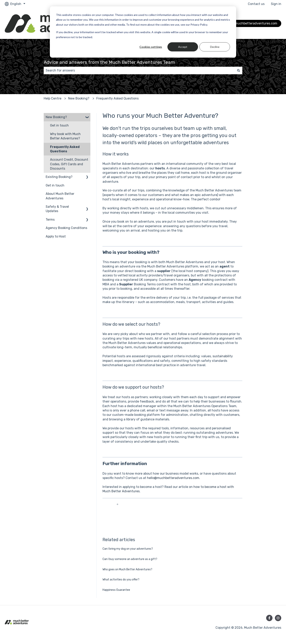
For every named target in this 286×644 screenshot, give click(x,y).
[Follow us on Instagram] (278, 618)
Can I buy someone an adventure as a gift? (130, 559)
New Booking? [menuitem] (56, 117)
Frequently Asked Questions (117, 98)
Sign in (276, 4)
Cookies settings (151, 47)
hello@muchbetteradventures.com (173, 478)
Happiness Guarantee (116, 590)
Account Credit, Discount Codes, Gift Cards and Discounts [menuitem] (69, 164)
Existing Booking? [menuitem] (59, 177)
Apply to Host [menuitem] (56, 236)
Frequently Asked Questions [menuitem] (65, 149)
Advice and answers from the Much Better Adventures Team (109, 62)
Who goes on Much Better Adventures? (127, 569)
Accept (183, 47)
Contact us (256, 4)
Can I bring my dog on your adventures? (128, 549)
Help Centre (53, 98)
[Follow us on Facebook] (269, 618)
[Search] (239, 70)
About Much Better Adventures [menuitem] (60, 196)
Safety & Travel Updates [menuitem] (57, 209)
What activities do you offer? (121, 580)
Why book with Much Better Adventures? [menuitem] (65, 136)
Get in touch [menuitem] (59, 125)
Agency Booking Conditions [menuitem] (66, 228)
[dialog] (143, 32)
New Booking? (79, 98)
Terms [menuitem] (50, 220)
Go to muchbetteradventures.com (252, 23)
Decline (215, 47)
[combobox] (139, 70)
